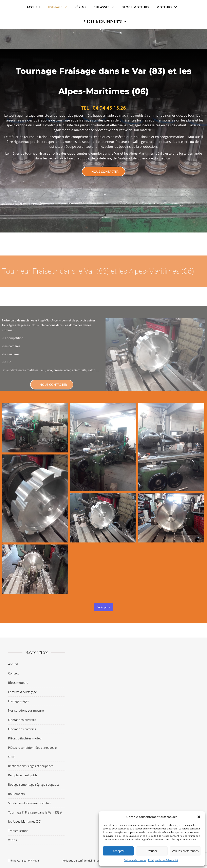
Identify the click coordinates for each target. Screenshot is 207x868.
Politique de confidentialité (163, 860)
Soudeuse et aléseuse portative (30, 803)
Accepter (118, 851)
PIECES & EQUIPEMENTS (103, 21)
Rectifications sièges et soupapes (31, 766)
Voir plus (104, 607)
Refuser (152, 851)
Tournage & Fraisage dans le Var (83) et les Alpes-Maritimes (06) (35, 817)
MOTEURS (164, 7)
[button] (199, 817)
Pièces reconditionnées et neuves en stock (33, 752)
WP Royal (34, 861)
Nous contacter (105, 172)
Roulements (16, 794)
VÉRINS (80, 7)
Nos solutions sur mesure (26, 710)
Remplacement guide (23, 775)
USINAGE (55, 7)
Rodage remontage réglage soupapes (34, 784)
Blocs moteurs (135, 7)
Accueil (34, 7)
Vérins (12, 840)
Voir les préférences (185, 851)
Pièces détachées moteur (25, 738)
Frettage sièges (18, 701)
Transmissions (18, 831)
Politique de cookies (135, 860)
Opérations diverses (22, 720)
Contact (13, 673)
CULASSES (102, 7)
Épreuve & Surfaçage (22, 692)
